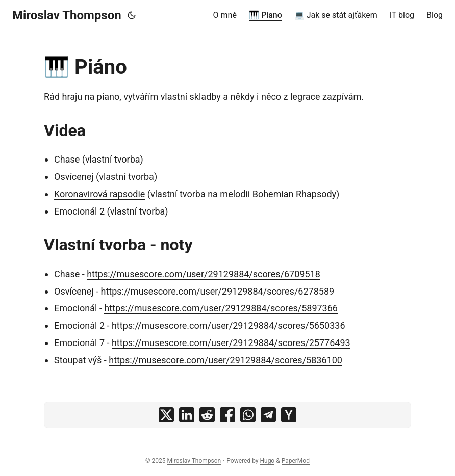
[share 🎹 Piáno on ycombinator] (289, 415)
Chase (67, 159)
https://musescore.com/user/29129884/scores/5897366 (221, 308)
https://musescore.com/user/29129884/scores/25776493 (231, 343)
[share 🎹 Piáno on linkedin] (187, 415)
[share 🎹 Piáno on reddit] (207, 415)
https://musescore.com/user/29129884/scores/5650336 (229, 325)
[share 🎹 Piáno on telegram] (268, 415)
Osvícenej (74, 177)
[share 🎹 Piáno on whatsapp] (248, 415)
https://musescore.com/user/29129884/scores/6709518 (204, 274)
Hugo (267, 461)
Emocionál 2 (79, 211)
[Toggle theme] (132, 15)
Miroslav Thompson (67, 15)
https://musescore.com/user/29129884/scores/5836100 (225, 360)
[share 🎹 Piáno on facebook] (227, 415)
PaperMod (296, 461)
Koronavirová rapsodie (99, 194)
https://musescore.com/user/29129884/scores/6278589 (218, 291)
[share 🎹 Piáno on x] (166, 415)
